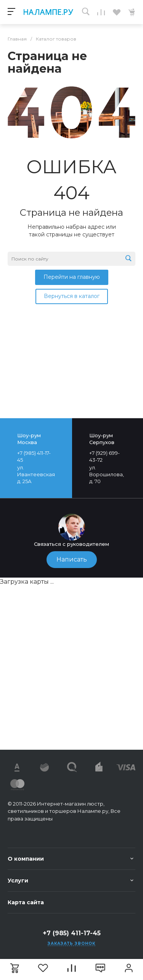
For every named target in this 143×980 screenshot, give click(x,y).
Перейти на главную (72, 277)
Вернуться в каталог (72, 296)
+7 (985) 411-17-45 (72, 933)
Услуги (18, 881)
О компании (26, 859)
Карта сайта (26, 902)
